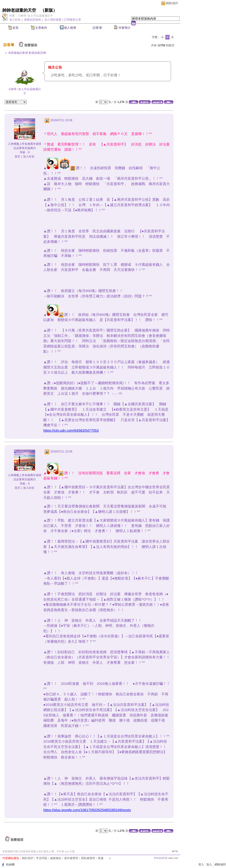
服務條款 (56, 858)
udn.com (173, 858)
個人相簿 (70, 28)
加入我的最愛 (53, 20)
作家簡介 (125, 28)
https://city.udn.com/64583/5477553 (71, 430)
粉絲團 (10, 864)
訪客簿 (97, 28)
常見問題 (42, 858)
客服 (101, 858)
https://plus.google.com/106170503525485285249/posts (87, 810)
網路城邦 (172, 3)
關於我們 (28, 858)
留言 (18, 157)
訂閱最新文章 (73, 20)
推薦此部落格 (33, 20)
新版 (49, 10)
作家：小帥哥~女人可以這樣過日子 (31, 16)
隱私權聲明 (88, 858)
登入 (201, 864)
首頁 (15, 28)
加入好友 (15, 20)
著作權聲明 (71, 858)
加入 (209, 864)
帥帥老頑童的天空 (19, 10)
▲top (175, 851)
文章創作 (41, 28)
